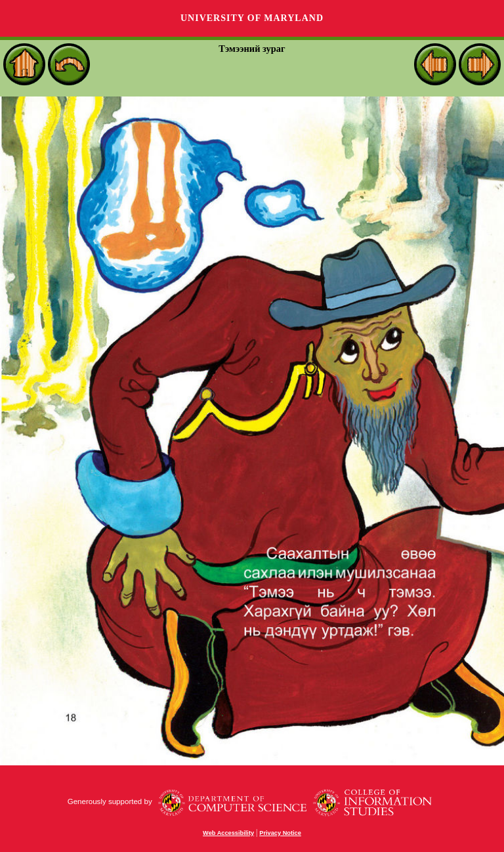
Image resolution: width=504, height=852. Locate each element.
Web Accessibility (228, 833)
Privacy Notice (280, 833)
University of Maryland (252, 18)
